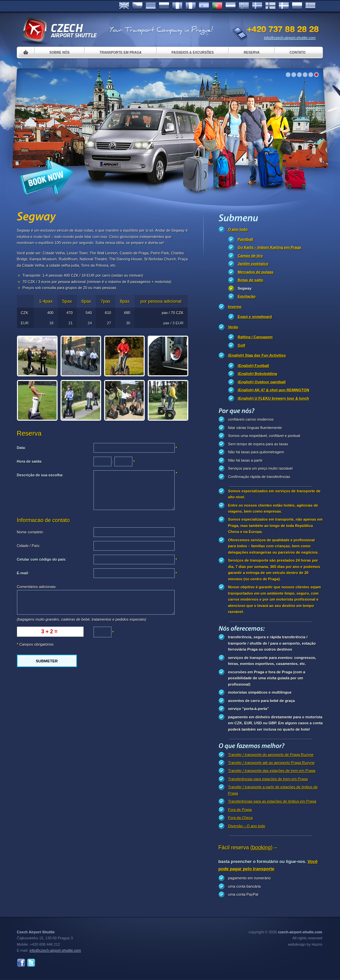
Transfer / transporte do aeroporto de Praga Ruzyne (271, 755)
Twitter (31, 963)
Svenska (257, 6)
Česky (137, 6)
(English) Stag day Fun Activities (257, 355)
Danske (284, 6)
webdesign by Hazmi (305, 944)
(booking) (262, 847)
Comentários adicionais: (37, 587)
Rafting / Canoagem (255, 337)
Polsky (297, 6)
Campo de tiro (250, 256)
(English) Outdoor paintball (262, 382)
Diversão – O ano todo (247, 826)
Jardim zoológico (253, 264)
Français (177, 6)
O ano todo (238, 229)
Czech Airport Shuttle (60, 30)
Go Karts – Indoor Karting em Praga (269, 247)
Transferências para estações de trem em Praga (268, 779)
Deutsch (151, 6)
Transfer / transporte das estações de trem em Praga (272, 771)
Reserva (252, 52)
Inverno (235, 307)
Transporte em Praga (121, 52)
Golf (242, 345)
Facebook (21, 963)
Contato (297, 52)
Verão (233, 327)
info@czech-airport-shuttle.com (290, 38)
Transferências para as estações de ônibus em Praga (272, 801)
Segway (245, 288)
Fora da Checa (241, 818)
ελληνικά (310, 6)
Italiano (191, 6)
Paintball (246, 239)
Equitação (247, 296)
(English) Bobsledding (258, 374)
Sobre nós (60, 52)
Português (217, 6)
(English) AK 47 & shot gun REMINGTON (274, 390)
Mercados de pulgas (256, 272)
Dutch (231, 6)
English (124, 6)
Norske (244, 6)
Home (26, 52)
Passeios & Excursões (193, 52)
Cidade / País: (29, 546)
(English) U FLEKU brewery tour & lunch (273, 398)
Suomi (270, 6)
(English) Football (254, 366)
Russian (164, 6)
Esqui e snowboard (255, 317)
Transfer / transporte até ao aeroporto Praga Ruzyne (271, 763)
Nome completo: (30, 532)
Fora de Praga (240, 810)
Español (204, 6)
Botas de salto (251, 280)
